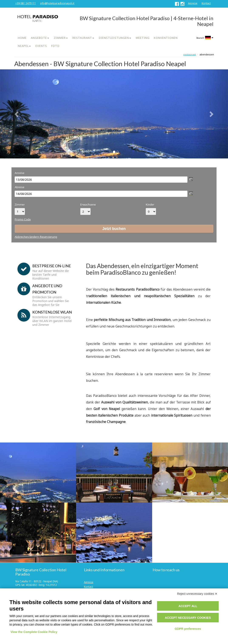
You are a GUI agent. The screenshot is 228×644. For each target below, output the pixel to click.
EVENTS (41, 46)
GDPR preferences (188, 629)
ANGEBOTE (39, 38)
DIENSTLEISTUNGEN (114, 38)
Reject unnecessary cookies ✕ (197, 594)
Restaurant (190, 54)
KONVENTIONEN (166, 38)
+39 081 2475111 (26, 3)
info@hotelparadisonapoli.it (57, 3)
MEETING (143, 38)
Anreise (193, 3)
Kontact (206, 3)
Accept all (188, 606)
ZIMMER (60, 38)
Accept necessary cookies (188, 618)
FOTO (55, 46)
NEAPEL (23, 46)
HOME (22, 38)
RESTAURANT (82, 38)
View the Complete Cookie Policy (34, 632)
